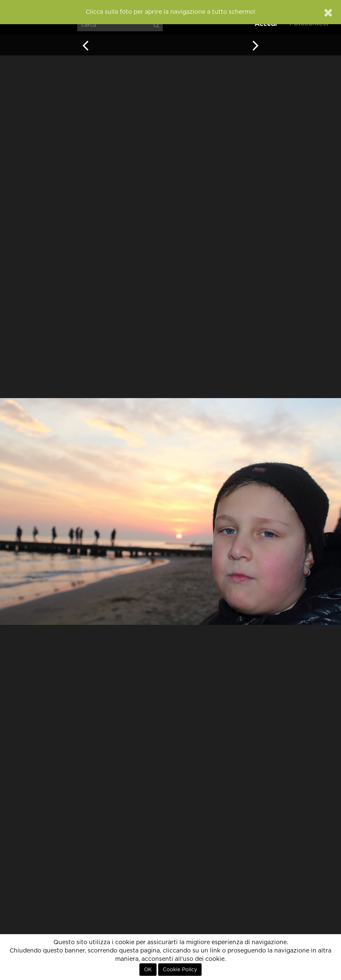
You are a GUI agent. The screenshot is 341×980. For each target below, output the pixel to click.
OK (148, 970)
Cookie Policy (180, 970)
